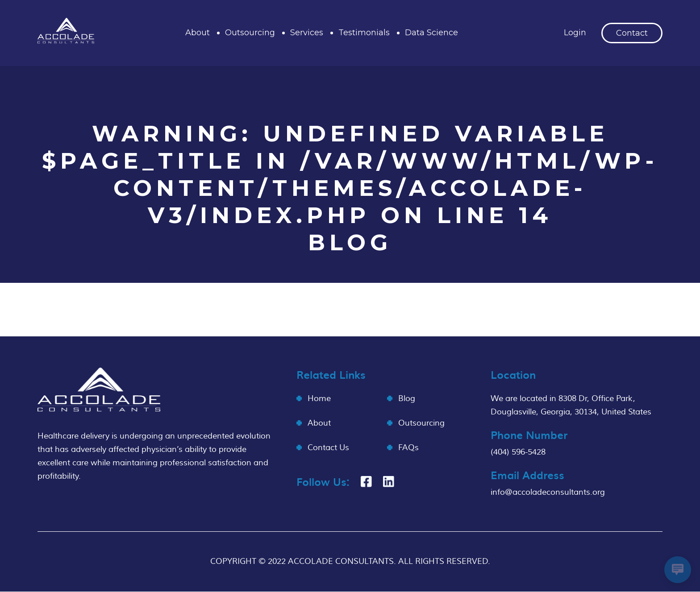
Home (319, 399)
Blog (407, 399)
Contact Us (328, 448)
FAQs (408, 448)
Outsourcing (250, 33)
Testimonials (364, 33)
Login (575, 33)
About (198, 33)
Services (307, 33)
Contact (632, 33)
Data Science (431, 33)
